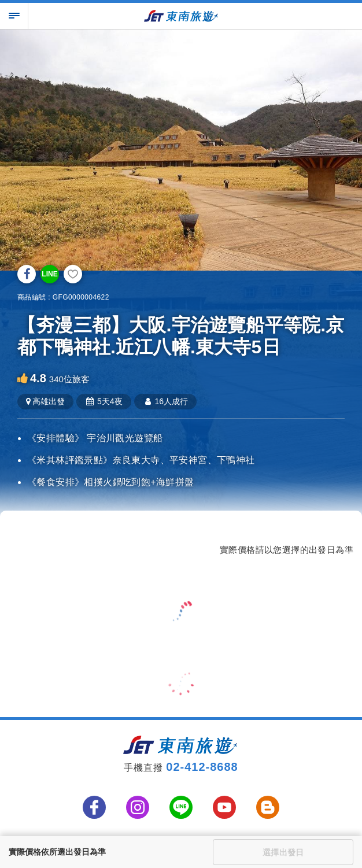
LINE (49, 274)
